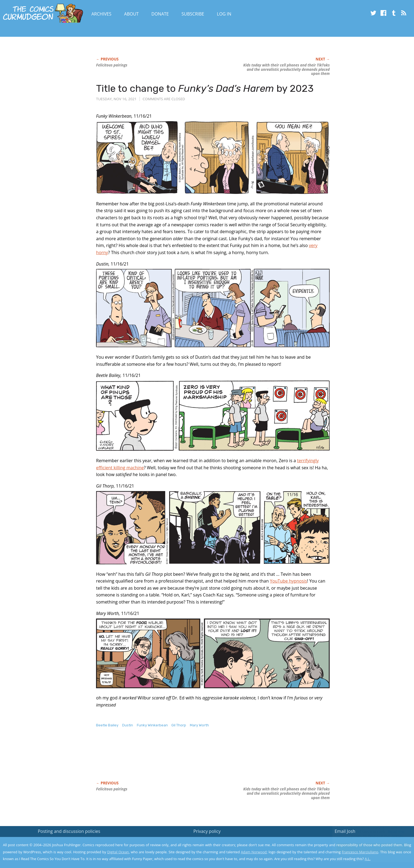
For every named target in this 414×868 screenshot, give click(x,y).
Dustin (128, 725)
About (131, 14)
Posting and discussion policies (69, 831)
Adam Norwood (254, 852)
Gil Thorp (179, 725)
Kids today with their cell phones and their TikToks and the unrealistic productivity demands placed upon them (286, 69)
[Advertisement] (195, 760)
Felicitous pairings (112, 65)
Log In (224, 14)
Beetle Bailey (107, 725)
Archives (101, 14)
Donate (160, 14)
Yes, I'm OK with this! (368, 848)
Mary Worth (199, 725)
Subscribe (193, 14)
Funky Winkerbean (152, 725)
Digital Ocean (118, 852)
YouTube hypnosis (288, 581)
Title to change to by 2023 (205, 88)
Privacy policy (207, 831)
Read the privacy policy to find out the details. (365, 834)
